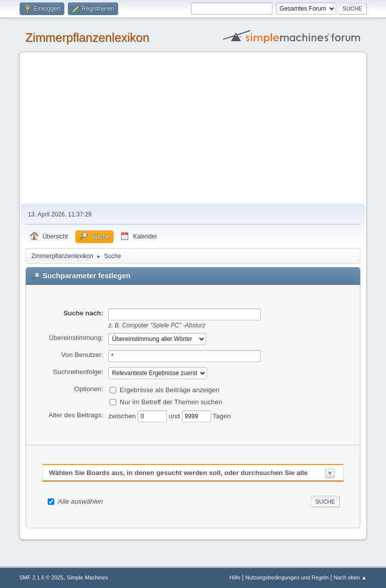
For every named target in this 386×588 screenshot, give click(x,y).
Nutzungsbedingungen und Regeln (287, 577)
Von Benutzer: (82, 355)
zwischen (123, 416)
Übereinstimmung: (76, 338)
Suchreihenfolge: (78, 372)
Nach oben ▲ (350, 577)
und (175, 416)
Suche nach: (83, 313)
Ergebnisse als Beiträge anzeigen (170, 389)
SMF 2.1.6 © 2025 (41, 577)
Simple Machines (87, 577)
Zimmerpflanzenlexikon (87, 37)
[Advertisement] (193, 129)
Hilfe (235, 577)
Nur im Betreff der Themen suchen (171, 401)
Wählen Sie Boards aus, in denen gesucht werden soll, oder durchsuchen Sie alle (178, 473)
